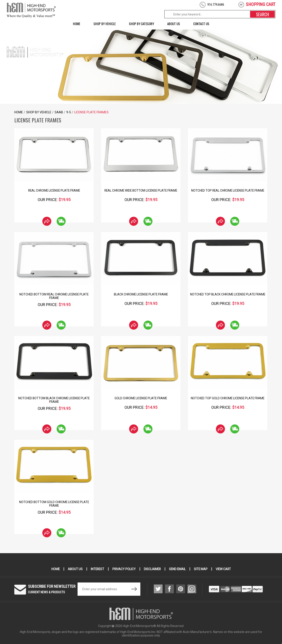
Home (77, 24)
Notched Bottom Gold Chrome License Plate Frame (54, 504)
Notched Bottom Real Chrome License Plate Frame (54, 296)
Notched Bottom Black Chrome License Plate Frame (54, 400)
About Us (174, 24)
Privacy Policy (124, 569)
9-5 (69, 112)
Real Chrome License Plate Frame (54, 190)
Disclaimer (152, 569)
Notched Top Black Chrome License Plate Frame (228, 294)
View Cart (224, 569)
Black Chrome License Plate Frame (141, 294)
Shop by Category (141, 24)
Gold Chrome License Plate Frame (141, 398)
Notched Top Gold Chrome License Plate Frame (228, 398)
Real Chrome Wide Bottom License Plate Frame (141, 190)
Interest (97, 569)
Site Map (201, 569)
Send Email (178, 569)
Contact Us (201, 24)
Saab (59, 112)
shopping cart (261, 4)
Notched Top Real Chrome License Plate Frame (228, 190)
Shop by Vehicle (105, 24)
